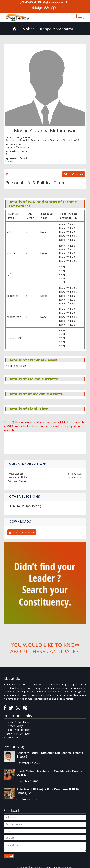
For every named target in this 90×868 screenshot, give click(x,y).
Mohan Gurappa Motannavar (48, 29)
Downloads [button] (20, 521)
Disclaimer (13, 737)
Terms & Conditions (18, 722)
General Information (18, 734)
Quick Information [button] (28, 464)
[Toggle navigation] (80, 16)
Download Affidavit (22, 532)
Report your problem (19, 730)
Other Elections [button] (25, 496)
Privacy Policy (14, 726)
